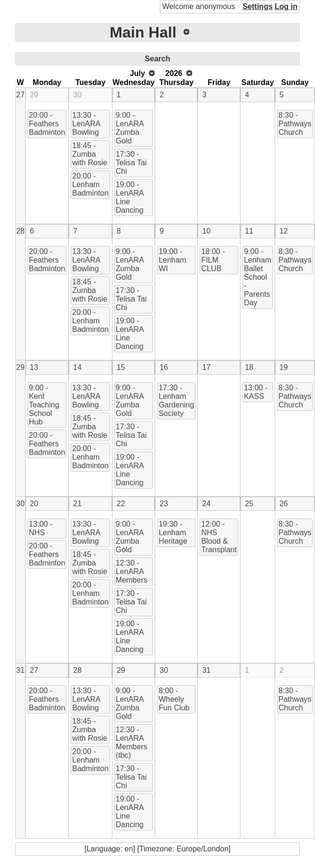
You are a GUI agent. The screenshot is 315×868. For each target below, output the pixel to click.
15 (121, 367)
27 (20, 95)
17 (206, 367)
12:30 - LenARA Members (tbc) (132, 742)
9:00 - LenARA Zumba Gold (130, 128)
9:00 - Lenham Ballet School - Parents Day (258, 277)
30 (77, 95)
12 (284, 231)
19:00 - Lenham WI (172, 260)
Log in (286, 6)
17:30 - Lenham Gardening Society (176, 401)
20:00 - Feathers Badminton (47, 124)
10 (206, 231)
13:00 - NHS (41, 528)
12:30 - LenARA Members (132, 571)
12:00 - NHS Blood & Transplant (219, 537)
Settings (257, 6)
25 (249, 504)
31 (20, 670)
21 (77, 504)
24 (206, 504)
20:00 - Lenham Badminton (90, 184)
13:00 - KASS (256, 392)
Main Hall (143, 32)
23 (164, 504)
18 (249, 367)
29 (34, 95)
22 (121, 504)
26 (284, 504)
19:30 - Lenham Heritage (173, 533)
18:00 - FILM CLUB (213, 260)
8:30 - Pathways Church (295, 124)
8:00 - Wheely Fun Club (174, 699)
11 (249, 231)
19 (284, 367)
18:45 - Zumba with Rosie (90, 154)
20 (34, 504)
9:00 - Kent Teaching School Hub (44, 405)
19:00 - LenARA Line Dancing (130, 197)
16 (164, 367)
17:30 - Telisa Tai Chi (131, 163)
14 (77, 367)
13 (34, 367)
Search (157, 59)
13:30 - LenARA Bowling (86, 124)
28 (20, 231)
